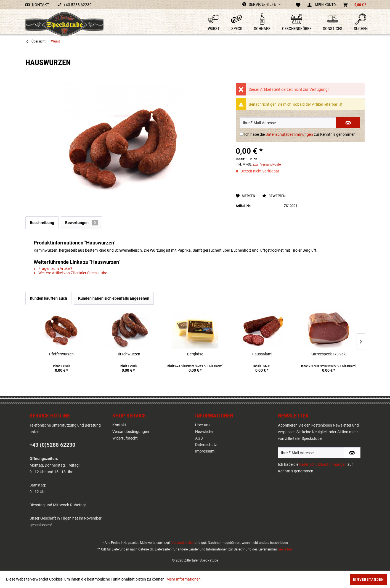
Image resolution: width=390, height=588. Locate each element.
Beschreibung (42, 223)
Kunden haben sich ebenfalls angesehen (114, 298)
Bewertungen (81, 223)
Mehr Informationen (184, 579)
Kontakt (119, 425)
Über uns (203, 425)
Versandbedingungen (131, 432)
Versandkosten (183, 543)
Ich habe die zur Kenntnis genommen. (300, 134)
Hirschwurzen (128, 354)
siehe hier (286, 549)
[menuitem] (209, 23)
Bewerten (274, 196)
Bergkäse (195, 354)
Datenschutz (206, 445)
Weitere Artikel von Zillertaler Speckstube (70, 273)
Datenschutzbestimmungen (289, 134)
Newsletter (204, 432)
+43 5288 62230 (75, 5)
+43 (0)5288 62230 (52, 445)
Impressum (205, 451)
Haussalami (262, 354)
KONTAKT (37, 5)
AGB (199, 438)
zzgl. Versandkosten (268, 164)
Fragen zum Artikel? (53, 268)
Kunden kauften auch (48, 298)
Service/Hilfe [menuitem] (260, 4)
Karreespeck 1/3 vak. (329, 354)
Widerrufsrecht (125, 438)
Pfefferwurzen (61, 354)
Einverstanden (368, 579)
